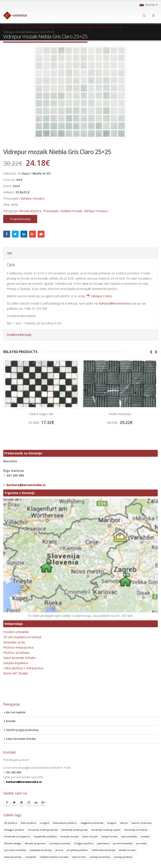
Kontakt (11, 721)
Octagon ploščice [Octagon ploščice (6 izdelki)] (84, 843)
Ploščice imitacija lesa (18, 647)
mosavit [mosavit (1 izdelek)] (145, 836)
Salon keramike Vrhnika (19, 658)
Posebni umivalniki (16, 632)
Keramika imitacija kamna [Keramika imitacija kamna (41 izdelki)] (43, 830)
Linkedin (36, 802)
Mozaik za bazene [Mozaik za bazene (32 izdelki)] (35, 843)
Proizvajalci (51, 211)
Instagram (29, 802)
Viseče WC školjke (16, 673)
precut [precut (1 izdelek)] (59, 850)
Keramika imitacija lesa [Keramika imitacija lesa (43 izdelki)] (75, 830)
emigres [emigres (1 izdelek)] (112, 823)
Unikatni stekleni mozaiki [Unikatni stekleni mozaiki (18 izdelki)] (54, 857)
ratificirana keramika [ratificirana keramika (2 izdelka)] (103, 850)
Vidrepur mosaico (33, 198)
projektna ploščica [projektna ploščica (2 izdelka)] (77, 850)
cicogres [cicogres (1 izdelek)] (44, 823)
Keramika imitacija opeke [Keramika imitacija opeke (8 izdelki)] (106, 830)
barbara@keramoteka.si (116, 303)
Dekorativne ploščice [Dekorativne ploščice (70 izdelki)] (65, 823)
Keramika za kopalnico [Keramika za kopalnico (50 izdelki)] (17, 836)
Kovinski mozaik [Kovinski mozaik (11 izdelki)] (70, 836)
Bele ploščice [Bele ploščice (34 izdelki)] (29, 823)
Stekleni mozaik (71, 211)
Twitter (15, 234)
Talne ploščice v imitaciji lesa (23, 668)
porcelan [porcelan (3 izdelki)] (141, 843)
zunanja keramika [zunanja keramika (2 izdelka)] (100, 857)
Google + (32, 234)
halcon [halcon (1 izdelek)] (124, 823)
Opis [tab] (9, 253)
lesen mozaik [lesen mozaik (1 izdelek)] (90, 836)
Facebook (7, 234)
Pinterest (21, 802)
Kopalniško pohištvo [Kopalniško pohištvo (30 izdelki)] (46, 836)
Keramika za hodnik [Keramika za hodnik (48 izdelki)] (136, 830)
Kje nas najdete (16, 712)
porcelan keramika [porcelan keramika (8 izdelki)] (15, 850)
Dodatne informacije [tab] (19, 335)
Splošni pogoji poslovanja (22, 730)
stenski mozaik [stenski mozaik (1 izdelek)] (127, 850)
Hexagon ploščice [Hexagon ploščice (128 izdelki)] (14, 830)
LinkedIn (24, 234)
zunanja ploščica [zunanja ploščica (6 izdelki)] (123, 857)
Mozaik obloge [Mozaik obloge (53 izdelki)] (13, 843)
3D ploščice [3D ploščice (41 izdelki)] (11, 823)
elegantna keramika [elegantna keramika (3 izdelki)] (92, 823)
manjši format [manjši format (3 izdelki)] (109, 836)
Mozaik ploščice (30, 211)
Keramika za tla (14, 642)
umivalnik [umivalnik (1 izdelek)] (31, 857)
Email (41, 234)
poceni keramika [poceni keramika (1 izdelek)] (123, 843)
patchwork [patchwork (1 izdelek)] (103, 843)
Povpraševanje (20, 219)
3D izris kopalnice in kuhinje (22, 637)
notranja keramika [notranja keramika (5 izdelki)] (60, 843)
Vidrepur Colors (102, 296)
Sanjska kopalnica (16, 663)
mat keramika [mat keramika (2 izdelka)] (129, 836)
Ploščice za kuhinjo (16, 653)
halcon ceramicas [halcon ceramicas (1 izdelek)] (142, 823)
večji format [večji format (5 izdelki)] (79, 857)
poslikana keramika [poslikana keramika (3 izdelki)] (41, 850)
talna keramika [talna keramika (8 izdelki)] (13, 857)
